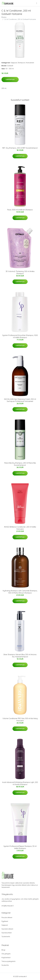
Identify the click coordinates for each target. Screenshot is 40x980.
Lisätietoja (10, 79)
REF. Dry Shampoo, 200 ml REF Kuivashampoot (20, 148)
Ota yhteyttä (6, 954)
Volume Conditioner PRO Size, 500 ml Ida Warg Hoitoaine (20, 720)
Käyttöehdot (6, 958)
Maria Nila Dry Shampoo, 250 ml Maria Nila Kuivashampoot (20, 464)
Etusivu (4, 17)
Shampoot (21, 63)
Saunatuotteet (7, 933)
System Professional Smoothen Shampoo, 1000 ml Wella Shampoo (20, 336)
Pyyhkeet (5, 921)
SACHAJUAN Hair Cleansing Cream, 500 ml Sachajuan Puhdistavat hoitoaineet (20, 400)
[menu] (37, 3)
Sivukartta (5, 965)
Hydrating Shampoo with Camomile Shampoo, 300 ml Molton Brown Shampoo (20, 592)
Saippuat (14, 63)
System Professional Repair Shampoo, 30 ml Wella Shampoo (20, 847)
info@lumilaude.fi (8, 906)
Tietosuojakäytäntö (8, 961)
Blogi (3, 950)
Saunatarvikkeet (7, 929)
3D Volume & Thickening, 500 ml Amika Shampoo (20, 272)
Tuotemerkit (6, 937)
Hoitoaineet (30, 63)
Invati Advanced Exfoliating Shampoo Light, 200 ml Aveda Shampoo (20, 783)
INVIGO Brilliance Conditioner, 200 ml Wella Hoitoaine (20, 528)
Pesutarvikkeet (7, 917)
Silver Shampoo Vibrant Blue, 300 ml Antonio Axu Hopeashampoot (20, 656)
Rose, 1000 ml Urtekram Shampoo (20, 210)
